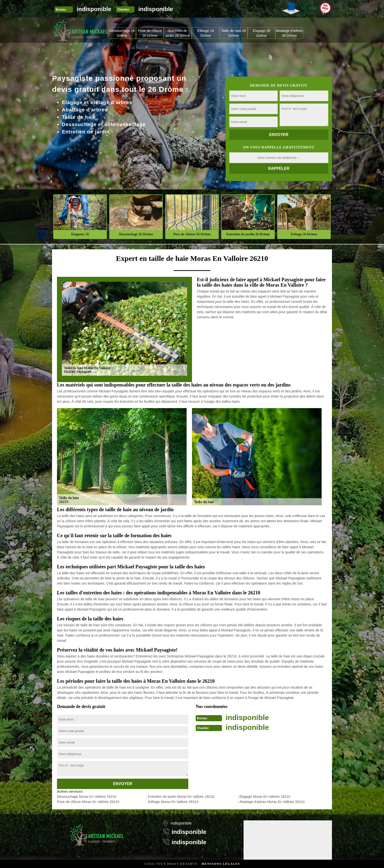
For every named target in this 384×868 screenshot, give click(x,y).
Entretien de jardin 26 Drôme (178, 33)
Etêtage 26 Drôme (206, 33)
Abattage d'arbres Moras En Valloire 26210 (272, 802)
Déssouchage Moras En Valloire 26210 (87, 797)
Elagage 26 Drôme (262, 33)
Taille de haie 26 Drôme (234, 33)
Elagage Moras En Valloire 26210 (265, 797)
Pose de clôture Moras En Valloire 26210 (88, 802)
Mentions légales (221, 864)
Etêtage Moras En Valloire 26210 (173, 802)
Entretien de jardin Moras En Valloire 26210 (181, 797)
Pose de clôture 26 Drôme (150, 33)
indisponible (94, 9)
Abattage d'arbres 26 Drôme (289, 33)
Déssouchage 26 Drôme (122, 33)
